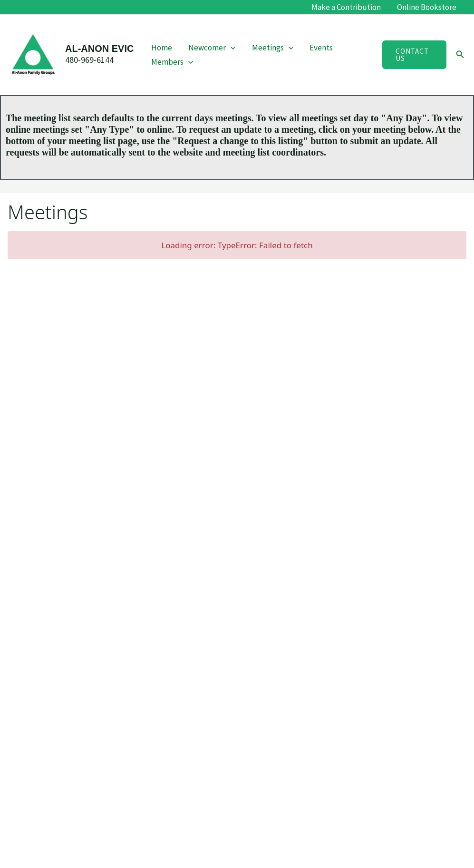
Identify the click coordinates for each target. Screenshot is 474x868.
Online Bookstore (427, 7)
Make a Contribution (346, 7)
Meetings (273, 48)
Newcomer (212, 48)
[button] (231, 48)
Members (172, 62)
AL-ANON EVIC (99, 49)
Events (321, 48)
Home (162, 48)
